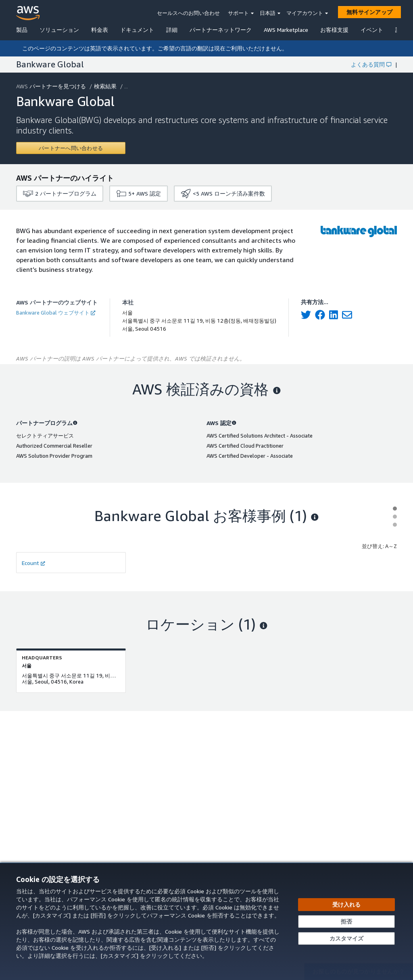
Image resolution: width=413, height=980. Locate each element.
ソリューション (59, 30)
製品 (22, 30)
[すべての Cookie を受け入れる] (346, 905)
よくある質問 (371, 64)
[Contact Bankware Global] (71, 148)
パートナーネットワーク (221, 30)
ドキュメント (137, 30)
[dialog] (206, 921)
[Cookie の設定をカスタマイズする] (346, 938)
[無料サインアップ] (369, 12)
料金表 (100, 30)
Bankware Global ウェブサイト (56, 313)
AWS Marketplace (286, 30)
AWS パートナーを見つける (52, 86)
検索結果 (106, 86)
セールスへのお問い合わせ (188, 13)
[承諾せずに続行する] (346, 922)
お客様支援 (334, 30)
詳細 (172, 30)
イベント (372, 30)
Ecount (33, 563)
